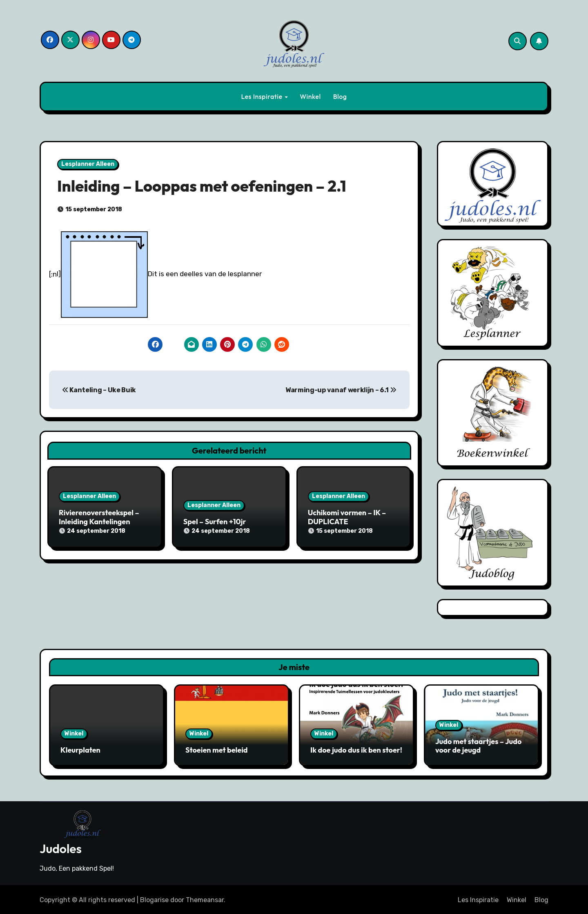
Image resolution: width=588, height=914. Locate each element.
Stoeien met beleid (217, 750)
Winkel (310, 96)
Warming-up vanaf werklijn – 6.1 (341, 390)
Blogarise (154, 898)
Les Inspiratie (262, 96)
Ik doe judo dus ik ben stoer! (356, 750)
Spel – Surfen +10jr (215, 522)
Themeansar (205, 898)
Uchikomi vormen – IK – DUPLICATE (347, 517)
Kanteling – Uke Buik (99, 390)
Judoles (61, 847)
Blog (340, 96)
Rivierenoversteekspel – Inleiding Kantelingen (99, 517)
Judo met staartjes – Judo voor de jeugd (478, 746)
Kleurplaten (80, 750)
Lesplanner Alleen (88, 164)
